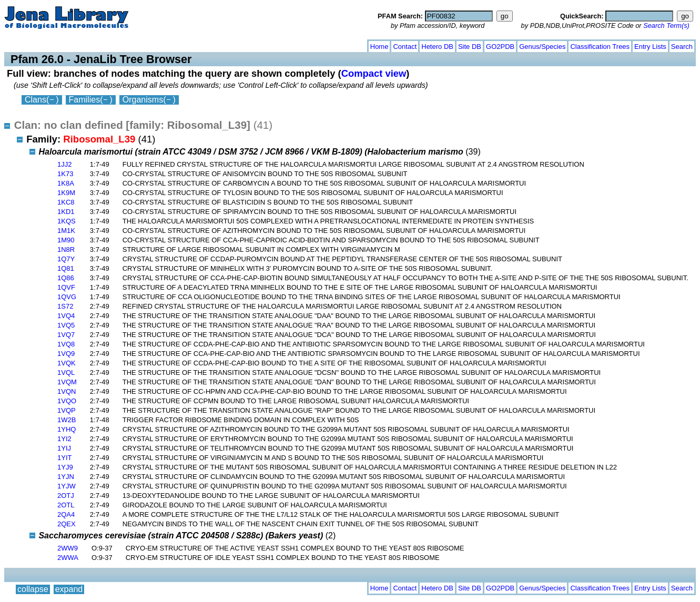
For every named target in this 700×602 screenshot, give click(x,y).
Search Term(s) (666, 25)
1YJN (66, 477)
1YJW (67, 486)
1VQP (67, 410)
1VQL (66, 373)
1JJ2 (64, 164)
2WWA (68, 558)
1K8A (66, 183)
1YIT (64, 458)
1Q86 (66, 278)
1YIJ (64, 448)
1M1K (66, 231)
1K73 (65, 174)
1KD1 (66, 212)
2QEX (67, 524)
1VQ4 (66, 316)
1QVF (66, 287)
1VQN (67, 391)
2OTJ (66, 496)
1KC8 (66, 202)
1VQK (67, 363)
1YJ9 (65, 467)
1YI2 (64, 439)
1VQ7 (66, 335)
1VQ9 (66, 354)
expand (69, 44)
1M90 (66, 240)
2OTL (66, 505)
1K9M (66, 193)
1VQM (67, 382)
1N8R (66, 249)
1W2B (67, 420)
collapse (33, 44)
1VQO (67, 401)
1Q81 (66, 268)
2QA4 (66, 514)
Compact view (374, 73)
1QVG (67, 297)
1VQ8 (66, 344)
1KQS (67, 221)
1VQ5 (66, 325)
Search (682, 47)
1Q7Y (66, 259)
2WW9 (68, 548)
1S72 (65, 306)
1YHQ (67, 429)
